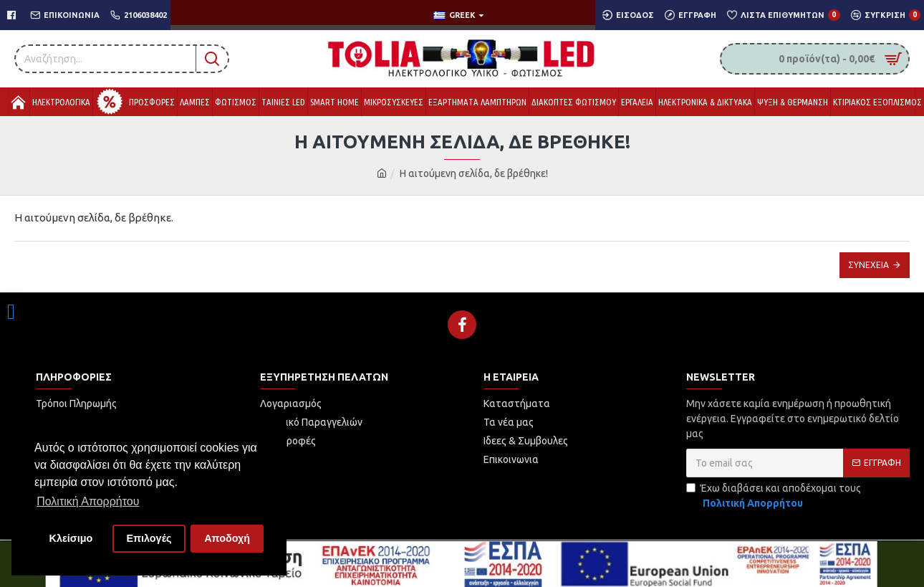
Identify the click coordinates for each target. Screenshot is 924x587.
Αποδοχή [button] (227, 538)
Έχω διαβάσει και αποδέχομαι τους (774, 497)
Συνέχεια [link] (868, 265)
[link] (11, 312)
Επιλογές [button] (149, 538)
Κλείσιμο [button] (71, 538)
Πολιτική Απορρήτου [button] (88, 501)
